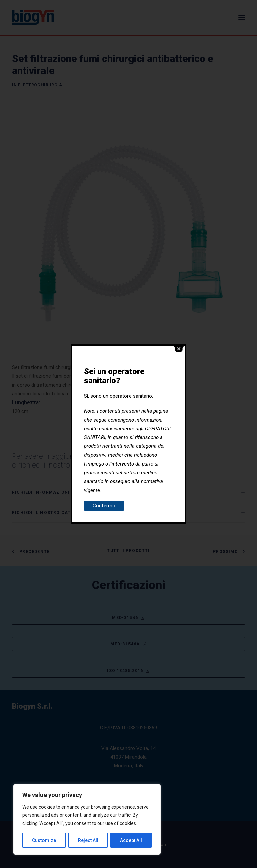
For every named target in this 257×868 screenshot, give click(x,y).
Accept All (131, 840)
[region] (87, 819)
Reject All (88, 840)
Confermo (104, 506)
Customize (44, 840)
